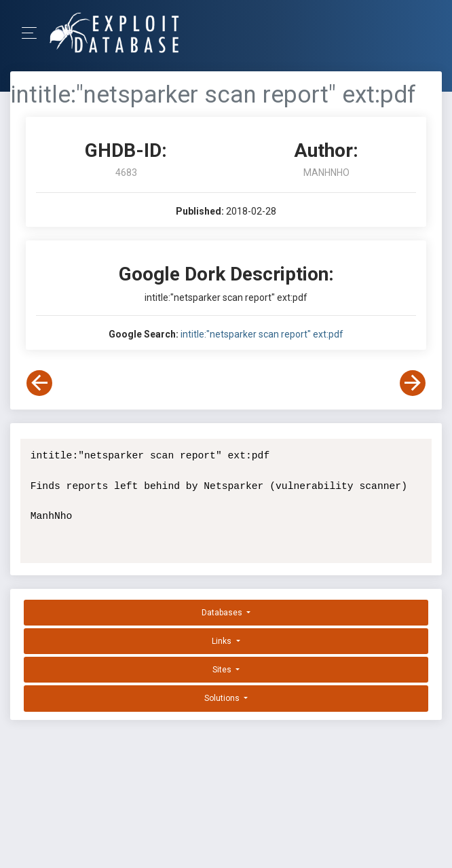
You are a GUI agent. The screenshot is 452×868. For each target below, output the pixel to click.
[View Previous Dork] (39, 383)
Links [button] (223, 641)
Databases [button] (223, 613)
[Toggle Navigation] (34, 33)
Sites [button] (223, 670)
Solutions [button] (223, 698)
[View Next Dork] (413, 383)
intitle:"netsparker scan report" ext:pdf (262, 334)
